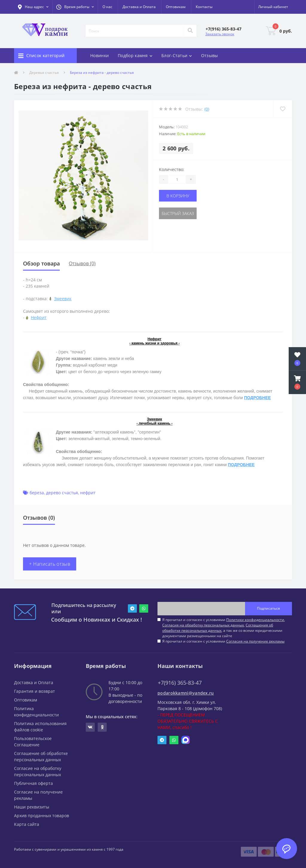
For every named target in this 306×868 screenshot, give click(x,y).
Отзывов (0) (82, 263)
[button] (75, 7)
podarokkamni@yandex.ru (186, 693)
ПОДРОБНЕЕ (258, 398)
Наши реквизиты (32, 807)
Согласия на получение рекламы (255, 641)
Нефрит (39, 317)
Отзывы (210, 55)
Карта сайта (27, 824)
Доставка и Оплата (139, 7)
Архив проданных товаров (42, 816)
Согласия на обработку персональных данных (203, 625)
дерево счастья (62, 493)
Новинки (100, 55)
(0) (207, 109)
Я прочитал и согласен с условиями (223, 641)
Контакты (204, 7)
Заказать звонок (220, 34)
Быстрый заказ (178, 213)
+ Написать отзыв (50, 564)
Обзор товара (41, 263)
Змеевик (63, 299)
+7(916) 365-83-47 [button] (180, 683)
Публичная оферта (33, 783)
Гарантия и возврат (35, 691)
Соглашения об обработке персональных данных (218, 628)
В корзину (178, 196)
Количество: (172, 169)
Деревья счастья (44, 73)
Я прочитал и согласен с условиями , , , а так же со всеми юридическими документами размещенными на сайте (224, 628)
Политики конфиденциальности (255, 620)
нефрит (88, 493)
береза (37, 493)
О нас (107, 7)
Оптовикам (176, 7)
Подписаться (268, 608)
